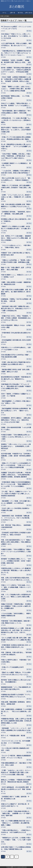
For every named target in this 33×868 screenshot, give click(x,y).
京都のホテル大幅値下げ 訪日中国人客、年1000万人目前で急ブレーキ (15, 805)
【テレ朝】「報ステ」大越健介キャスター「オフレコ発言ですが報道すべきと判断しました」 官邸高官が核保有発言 (16, 494)
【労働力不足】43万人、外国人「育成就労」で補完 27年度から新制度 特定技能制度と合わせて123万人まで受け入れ (16, 318)
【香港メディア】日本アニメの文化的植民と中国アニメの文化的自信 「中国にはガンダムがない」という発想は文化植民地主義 (16, 465)
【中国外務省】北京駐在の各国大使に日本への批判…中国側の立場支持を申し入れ (16, 646)
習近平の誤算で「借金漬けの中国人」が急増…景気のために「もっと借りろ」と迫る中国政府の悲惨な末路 (16, 130)
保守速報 (7, 16)
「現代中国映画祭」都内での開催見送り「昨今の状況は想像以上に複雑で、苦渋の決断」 (16, 112)
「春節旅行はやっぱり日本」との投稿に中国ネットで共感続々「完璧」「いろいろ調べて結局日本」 (16, 840)
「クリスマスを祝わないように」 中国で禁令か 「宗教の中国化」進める (16, 246)
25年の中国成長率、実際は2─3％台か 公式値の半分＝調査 (16, 326)
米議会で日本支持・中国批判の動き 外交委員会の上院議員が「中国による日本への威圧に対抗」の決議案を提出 (16, 606)
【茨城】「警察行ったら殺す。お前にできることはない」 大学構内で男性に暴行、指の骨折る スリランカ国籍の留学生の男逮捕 (16, 89)
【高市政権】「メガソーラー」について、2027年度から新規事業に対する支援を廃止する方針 (16, 729)
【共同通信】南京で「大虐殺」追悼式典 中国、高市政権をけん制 (15, 798)
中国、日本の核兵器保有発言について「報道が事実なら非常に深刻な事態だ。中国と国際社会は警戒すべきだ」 (16, 542)
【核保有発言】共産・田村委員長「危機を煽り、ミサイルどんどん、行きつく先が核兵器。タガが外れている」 (16, 518)
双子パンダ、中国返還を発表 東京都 (13, 736)
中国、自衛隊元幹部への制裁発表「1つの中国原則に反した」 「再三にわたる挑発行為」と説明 (16, 711)
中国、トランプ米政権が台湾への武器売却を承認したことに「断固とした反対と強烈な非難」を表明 (16, 597)
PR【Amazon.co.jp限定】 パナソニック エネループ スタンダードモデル (16, 28)
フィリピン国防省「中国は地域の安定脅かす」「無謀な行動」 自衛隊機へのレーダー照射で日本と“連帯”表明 (16, 813)
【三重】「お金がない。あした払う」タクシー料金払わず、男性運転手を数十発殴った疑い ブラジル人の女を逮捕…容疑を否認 (16, 772)
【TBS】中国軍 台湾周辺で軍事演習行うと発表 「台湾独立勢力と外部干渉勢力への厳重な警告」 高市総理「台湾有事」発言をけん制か (16, 79)
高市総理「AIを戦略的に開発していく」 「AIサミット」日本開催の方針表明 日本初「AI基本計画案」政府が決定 (16, 561)
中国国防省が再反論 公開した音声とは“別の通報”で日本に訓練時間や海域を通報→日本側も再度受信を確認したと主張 (16, 721)
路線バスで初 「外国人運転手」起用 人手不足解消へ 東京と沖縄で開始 (16, 269)
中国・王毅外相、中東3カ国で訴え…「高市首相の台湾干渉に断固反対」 (16, 654)
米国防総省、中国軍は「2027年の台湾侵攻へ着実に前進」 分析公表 (16, 300)
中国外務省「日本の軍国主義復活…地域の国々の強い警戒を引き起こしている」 (16, 622)
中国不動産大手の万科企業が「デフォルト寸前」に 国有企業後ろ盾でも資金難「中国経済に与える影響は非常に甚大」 (16, 386)
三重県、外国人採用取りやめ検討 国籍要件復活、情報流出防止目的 (16, 283)
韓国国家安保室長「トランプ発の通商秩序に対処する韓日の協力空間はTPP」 (16, 688)
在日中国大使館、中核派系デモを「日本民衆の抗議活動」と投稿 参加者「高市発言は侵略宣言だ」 (16, 456)
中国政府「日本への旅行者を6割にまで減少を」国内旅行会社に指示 (16, 254)
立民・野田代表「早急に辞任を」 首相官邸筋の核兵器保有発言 (16, 526)
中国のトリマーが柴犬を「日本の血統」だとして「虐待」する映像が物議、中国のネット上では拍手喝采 (16, 587)
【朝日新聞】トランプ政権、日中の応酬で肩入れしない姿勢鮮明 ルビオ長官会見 (16, 502)
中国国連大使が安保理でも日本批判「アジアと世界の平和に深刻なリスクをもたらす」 (16, 696)
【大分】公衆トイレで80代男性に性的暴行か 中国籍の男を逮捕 (16, 509)
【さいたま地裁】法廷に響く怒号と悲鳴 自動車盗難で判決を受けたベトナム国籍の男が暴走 (16, 639)
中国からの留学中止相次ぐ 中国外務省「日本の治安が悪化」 (16, 661)
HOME (2, 16)
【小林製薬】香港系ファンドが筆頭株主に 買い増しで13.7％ (16, 164)
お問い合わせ (29, 13)
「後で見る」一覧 (21, 13)
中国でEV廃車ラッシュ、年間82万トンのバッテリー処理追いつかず (16, 276)
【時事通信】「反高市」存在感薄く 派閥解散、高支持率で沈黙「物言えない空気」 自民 (16, 61)
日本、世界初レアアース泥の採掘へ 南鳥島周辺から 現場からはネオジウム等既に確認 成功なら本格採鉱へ (16, 238)
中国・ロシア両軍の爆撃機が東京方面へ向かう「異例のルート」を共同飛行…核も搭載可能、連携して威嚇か (16, 823)
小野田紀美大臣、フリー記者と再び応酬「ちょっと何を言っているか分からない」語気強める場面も (16, 120)
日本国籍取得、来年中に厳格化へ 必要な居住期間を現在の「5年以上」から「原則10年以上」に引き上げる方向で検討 (16, 420)
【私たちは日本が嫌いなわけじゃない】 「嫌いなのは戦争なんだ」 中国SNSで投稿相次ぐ (16, 179)
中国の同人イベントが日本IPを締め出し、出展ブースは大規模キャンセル (16, 349)
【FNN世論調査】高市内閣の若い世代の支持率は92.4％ (16, 341)
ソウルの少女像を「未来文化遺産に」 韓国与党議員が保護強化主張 (16, 615)
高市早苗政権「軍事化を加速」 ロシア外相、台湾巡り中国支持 (16, 97)
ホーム (4, 13)
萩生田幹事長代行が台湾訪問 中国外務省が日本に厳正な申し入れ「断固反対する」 (16, 378)
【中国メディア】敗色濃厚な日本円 (12, 667)
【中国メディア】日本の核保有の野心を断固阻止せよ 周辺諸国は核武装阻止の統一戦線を (16, 138)
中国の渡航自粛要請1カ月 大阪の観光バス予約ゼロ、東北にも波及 (16, 764)
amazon (3, 31)
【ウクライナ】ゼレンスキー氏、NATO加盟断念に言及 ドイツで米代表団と (16, 742)
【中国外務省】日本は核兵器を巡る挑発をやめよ (16, 334)
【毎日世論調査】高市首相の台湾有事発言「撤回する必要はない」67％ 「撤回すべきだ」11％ (16, 411)
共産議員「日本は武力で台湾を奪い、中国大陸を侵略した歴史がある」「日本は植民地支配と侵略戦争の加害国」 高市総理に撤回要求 (16, 475)
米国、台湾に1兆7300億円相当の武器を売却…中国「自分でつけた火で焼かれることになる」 (16, 579)
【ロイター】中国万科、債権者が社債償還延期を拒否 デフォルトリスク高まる (16, 757)
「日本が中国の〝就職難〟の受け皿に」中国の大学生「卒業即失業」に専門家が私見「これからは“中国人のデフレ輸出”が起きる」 (16, 156)
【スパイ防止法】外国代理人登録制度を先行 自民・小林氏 (16, 749)
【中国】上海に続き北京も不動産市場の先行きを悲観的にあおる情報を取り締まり (16, 363)
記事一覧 (12, 13)
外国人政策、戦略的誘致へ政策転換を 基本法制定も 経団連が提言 (16, 703)
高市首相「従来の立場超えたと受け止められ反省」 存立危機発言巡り (16, 681)
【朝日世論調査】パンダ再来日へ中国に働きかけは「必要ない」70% (16, 402)
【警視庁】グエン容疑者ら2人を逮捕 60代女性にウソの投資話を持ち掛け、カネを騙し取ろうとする (16, 229)
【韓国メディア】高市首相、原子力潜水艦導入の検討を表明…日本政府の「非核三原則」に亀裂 (16, 188)
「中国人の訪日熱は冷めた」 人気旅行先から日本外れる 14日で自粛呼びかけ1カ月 (16, 831)
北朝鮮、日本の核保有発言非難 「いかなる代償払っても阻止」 (16, 429)
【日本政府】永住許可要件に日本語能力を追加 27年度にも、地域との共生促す (16, 534)
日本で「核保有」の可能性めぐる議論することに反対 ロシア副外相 (16, 395)
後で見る (29, 31)
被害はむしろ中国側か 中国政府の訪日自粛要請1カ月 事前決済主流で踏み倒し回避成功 (16, 781)
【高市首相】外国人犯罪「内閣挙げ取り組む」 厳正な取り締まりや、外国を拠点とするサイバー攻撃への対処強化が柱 (16, 309)
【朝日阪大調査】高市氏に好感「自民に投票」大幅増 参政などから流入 (16, 371)
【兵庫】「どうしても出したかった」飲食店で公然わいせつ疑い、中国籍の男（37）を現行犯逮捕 (16, 197)
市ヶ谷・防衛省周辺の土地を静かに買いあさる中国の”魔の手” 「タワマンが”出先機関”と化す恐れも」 (16, 147)
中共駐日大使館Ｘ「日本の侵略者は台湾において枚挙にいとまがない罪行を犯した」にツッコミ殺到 (16, 437)
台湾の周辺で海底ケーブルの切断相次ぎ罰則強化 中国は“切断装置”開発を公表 (16, 848)
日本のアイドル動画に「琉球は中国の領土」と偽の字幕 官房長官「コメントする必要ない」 (16, 105)
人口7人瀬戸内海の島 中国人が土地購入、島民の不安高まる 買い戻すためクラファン (16, 45)
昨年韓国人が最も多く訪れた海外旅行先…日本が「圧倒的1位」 (16, 220)
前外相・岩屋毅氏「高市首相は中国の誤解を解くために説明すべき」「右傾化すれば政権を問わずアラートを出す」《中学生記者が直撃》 (16, 70)
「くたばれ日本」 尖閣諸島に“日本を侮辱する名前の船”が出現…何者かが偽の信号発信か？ (16, 172)
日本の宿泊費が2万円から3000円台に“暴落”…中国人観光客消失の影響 (16, 356)
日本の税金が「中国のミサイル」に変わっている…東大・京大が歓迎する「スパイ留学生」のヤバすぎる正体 (16, 36)
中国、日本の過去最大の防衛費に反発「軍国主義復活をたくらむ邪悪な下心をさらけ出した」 (16, 205)
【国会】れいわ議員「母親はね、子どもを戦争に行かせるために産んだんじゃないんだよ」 (16, 674)
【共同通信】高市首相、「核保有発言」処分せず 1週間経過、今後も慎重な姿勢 (16, 213)
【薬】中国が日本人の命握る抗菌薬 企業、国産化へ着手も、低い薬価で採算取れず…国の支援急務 (16, 292)
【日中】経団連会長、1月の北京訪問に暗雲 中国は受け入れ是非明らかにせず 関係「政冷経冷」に (16, 789)
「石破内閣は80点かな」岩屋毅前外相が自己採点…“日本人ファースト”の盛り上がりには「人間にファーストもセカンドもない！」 (16, 53)
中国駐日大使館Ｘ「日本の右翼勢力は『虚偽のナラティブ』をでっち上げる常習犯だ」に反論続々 (16, 552)
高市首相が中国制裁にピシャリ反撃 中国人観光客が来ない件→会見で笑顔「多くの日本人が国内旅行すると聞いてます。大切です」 (16, 630)
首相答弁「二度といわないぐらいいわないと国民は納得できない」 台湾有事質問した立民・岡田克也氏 (16, 446)
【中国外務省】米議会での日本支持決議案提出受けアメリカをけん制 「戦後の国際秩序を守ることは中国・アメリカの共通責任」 (16, 484)
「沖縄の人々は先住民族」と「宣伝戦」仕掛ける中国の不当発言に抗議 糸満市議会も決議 (16, 261)
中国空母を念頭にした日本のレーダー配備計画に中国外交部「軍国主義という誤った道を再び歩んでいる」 (16, 570)
